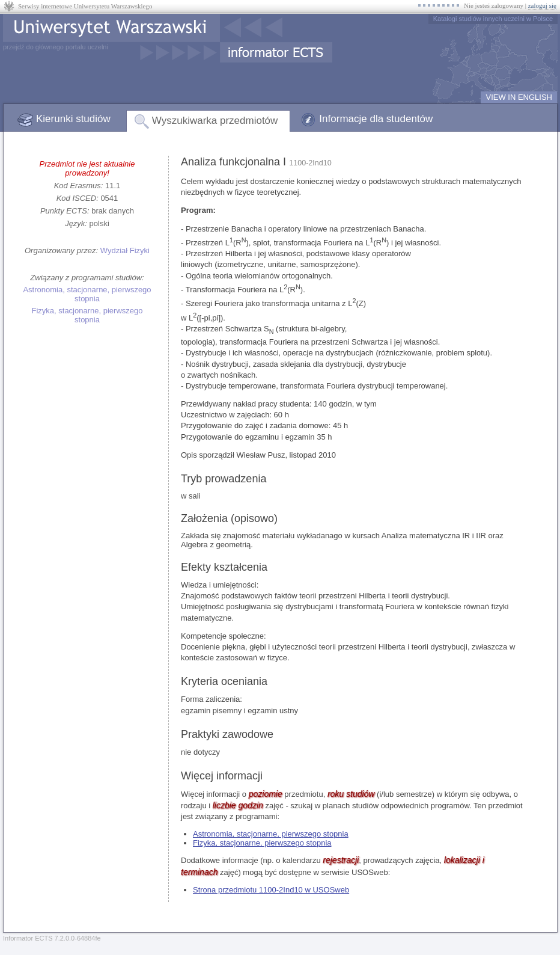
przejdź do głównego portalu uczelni (56, 47)
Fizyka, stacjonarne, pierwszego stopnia (87, 315)
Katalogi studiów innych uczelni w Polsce (493, 19)
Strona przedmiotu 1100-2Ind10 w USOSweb (271, 890)
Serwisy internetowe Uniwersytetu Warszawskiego (85, 6)
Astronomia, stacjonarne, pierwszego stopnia (87, 294)
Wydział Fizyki (125, 250)
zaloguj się (542, 5)
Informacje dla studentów (376, 119)
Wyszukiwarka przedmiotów (215, 121)
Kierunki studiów (73, 119)
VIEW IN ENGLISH (519, 97)
